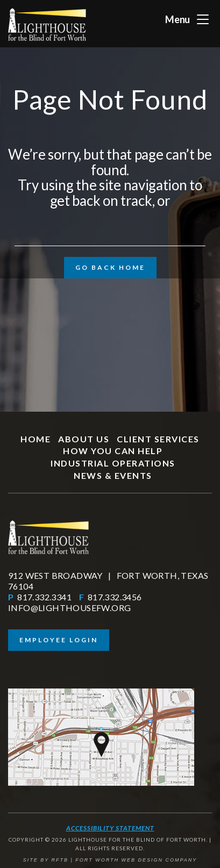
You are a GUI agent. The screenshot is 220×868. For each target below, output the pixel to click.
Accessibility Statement (110, 828)
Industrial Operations (113, 463)
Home (36, 439)
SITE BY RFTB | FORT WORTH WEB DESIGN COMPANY (110, 860)
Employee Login (59, 640)
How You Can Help (113, 451)
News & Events (113, 475)
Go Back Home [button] (110, 267)
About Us (84, 439)
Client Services (158, 439)
